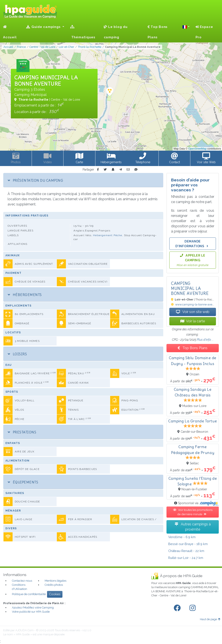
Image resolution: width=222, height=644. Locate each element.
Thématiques (83, 32)
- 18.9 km (188, 544)
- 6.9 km (182, 537)
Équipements (23, 482)
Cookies (55, 594)
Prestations (22, 432)
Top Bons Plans (158, 32)
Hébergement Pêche (108, 235)
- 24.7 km (186, 558)
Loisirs (17, 354)
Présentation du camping (35, 180)
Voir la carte (193, 321)
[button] (186, 27)
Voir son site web (193, 312)
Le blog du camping (116, 32)
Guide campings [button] (44, 27)
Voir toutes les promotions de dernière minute (193, 512)
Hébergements (25, 295)
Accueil (10, 32)
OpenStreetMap (197, 149)
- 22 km (186, 551)
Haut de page (210, 619)
